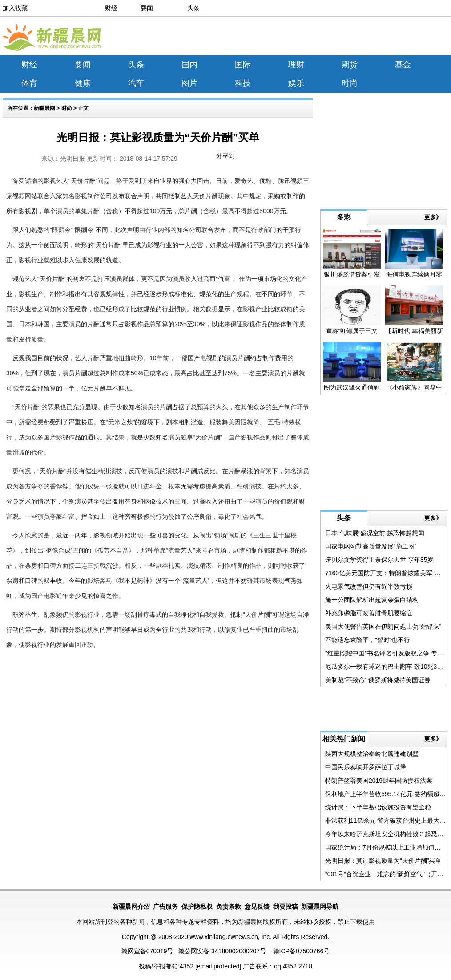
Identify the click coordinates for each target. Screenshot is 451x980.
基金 (403, 65)
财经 (111, 8)
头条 (193, 8)
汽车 (136, 83)
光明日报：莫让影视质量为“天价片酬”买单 (383, 861)
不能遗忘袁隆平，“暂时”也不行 (368, 640)
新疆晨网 (44, 108)
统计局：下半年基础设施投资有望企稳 (378, 807)
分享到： (229, 155)
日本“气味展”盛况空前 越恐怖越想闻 (375, 533)
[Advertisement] (369, 37)
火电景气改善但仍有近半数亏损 (369, 586)
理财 (296, 65)
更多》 (433, 217)
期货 (350, 65)
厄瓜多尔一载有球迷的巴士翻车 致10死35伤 (386, 667)
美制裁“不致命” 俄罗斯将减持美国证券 (378, 680)
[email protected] (218, 966)
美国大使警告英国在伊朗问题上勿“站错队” (383, 626)
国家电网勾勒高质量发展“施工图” (371, 546)
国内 (189, 65)
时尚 (350, 83)
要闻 (147, 8)
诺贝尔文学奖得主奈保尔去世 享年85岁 (379, 560)
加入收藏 (15, 8)
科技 (243, 83)
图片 (189, 83)
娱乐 (296, 83)
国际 (243, 65)
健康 (83, 83)
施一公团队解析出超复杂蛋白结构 (372, 600)
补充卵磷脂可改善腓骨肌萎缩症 (369, 613)
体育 (29, 83)
